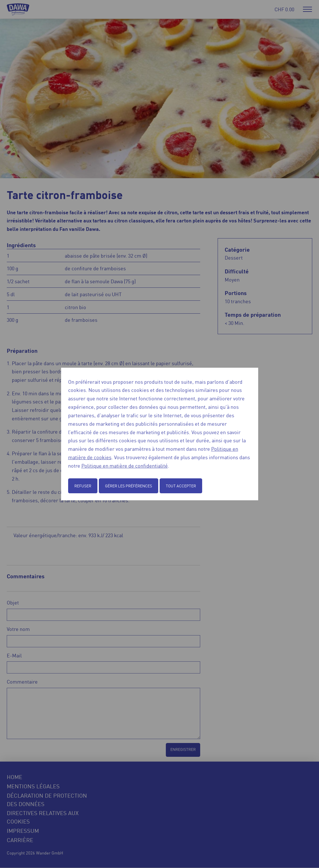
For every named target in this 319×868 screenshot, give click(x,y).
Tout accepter (181, 486)
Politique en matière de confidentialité (125, 465)
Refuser (83, 486)
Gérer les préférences (129, 486)
